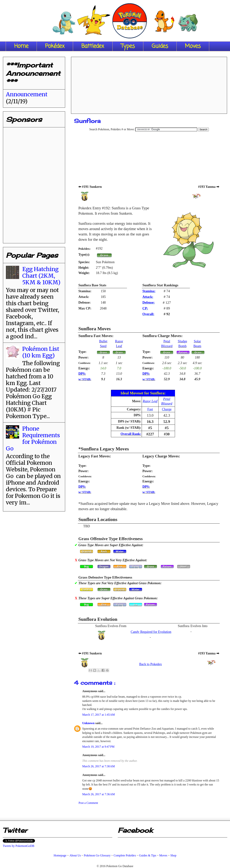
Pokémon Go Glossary (97, 855)
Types (128, 46)
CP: (145, 308)
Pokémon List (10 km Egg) (41, 352)
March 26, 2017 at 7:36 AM (99, 794)
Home (21, 46)
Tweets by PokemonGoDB (18, 846)
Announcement (27, 94)
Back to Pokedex (150, 664)
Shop (173, 855)
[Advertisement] (149, 84)
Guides (160, 46)
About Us (75, 855)
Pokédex (55, 46)
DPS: (82, 374)
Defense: (149, 303)
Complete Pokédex (125, 855)
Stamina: (149, 291)
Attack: (148, 297)
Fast (150, 409)
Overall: (148, 314)
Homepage (60, 855)
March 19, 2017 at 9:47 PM (98, 747)
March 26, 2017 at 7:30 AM (99, 766)
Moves (193, 46)
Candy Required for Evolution (151, 632)
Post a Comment (88, 803)
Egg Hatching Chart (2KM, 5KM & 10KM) (41, 276)
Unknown (89, 723)
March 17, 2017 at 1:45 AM (99, 715)
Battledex (93, 46)
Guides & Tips (147, 855)
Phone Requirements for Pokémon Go (33, 439)
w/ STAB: (85, 379)
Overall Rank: (131, 434)
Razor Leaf (150, 401)
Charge (167, 409)
